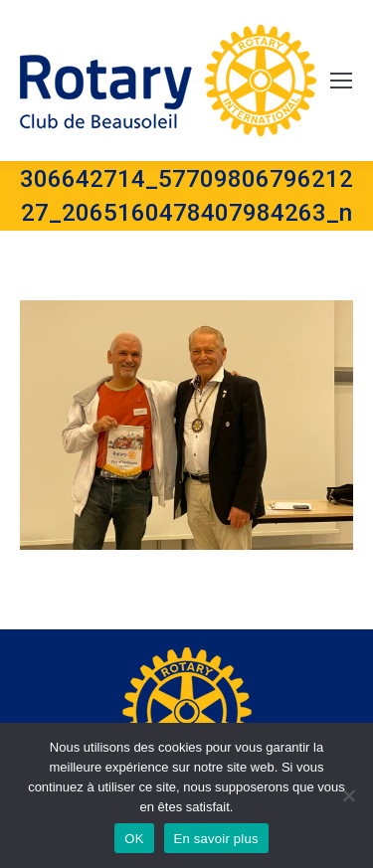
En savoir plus (216, 839)
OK (134, 839)
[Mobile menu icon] (341, 81)
